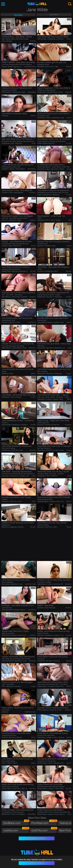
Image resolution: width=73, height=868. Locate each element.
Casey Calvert (42, 789)
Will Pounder (6, 92)
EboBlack (68, 710)
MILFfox (68, 789)
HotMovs (32, 220)
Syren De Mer (7, 425)
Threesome (16, 92)
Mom (51, 763)
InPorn (33, 737)
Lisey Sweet (42, 322)
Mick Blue (41, 67)
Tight (56, 67)
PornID (69, 118)
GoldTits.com (44, 830)
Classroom (62, 737)
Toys (63, 501)
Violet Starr (41, 399)
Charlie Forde (6, 271)
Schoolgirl (20, 814)
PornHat (33, 527)
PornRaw (68, 425)
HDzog (69, 169)
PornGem (32, 193)
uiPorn (69, 39)
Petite (39, 143)
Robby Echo (6, 814)
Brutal (45, 143)
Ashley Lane (42, 92)
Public (40, 195)
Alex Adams (6, 297)
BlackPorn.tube (30, 584)
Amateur (63, 450)
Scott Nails (41, 118)
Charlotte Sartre (43, 501)
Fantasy (19, 397)
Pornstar (60, 39)
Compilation (26, 348)
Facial (48, 118)
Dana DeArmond (8, 661)
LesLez (33, 246)
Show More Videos (37, 838)
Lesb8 (33, 476)
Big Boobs (63, 169)
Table (9, 763)
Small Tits (56, 425)
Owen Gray (41, 450)
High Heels (54, 169)
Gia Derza (5, 476)
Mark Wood (6, 635)
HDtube (69, 67)
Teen (11, 193)
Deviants (33, 297)
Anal (3, 41)
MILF (19, 220)
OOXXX (33, 116)
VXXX (34, 143)
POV (47, 220)
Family (50, 322)
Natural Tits (17, 246)
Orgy (47, 169)
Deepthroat (52, 39)
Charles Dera (42, 686)
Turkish (14, 763)
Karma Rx (41, 348)
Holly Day (41, 635)
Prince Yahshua (43, 710)
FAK (70, 220)
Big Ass (21, 527)
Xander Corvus (52, 92)
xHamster (32, 348)
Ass (52, 67)
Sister (13, 814)
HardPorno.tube (30, 712)
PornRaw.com (44, 822)
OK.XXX (33, 271)
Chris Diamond (7, 610)
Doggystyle (13, 527)
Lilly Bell (5, 169)
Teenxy (69, 450)
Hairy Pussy (63, 814)
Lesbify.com (16, 830)
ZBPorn (69, 661)
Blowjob (9, 41)
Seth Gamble (42, 39)
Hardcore (24, 92)
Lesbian (12, 169)
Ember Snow (42, 814)
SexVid (69, 246)
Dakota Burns (7, 348)
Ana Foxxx (41, 169)
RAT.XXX (33, 789)
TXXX (69, 348)
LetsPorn (32, 635)
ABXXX (69, 686)
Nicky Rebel (17, 348)
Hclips (33, 686)
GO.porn (33, 41)
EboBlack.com (16, 822)
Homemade (16, 297)
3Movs (33, 374)
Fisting (49, 399)
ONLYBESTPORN (30, 67)
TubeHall (68, 92)
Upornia (68, 271)
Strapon (29, 476)
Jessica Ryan (7, 789)
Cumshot (41, 271)
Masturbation (21, 169)
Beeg (69, 476)
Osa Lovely (6, 584)
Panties (58, 220)
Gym (13, 143)
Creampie (5, 116)
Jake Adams (42, 584)
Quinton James (7, 67)
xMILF (69, 399)
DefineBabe (32, 92)
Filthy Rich (41, 220)
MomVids (32, 661)
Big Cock (17, 67)
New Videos (18, 14)
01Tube (69, 143)
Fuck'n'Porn (32, 322)
